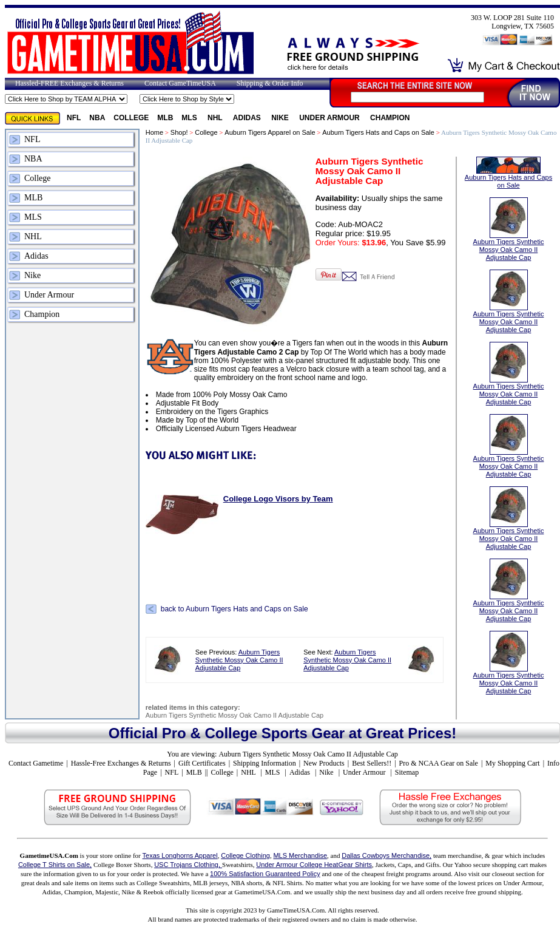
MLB (165, 118)
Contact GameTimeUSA (180, 83)
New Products (324, 763)
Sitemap (407, 772)
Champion (390, 118)
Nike (281, 118)
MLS (190, 118)
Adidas (248, 118)
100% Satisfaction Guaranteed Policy (265, 874)
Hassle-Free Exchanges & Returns (121, 763)
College (131, 118)
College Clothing (245, 855)
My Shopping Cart (512, 763)
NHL (216, 118)
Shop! (179, 132)
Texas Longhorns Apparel (180, 855)
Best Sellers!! (372, 763)
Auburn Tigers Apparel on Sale (270, 132)
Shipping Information (265, 763)
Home (154, 132)
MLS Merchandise (300, 855)
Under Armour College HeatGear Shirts (314, 865)
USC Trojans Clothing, (188, 865)
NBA (97, 118)
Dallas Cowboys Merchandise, (386, 855)
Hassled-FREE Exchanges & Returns (69, 83)
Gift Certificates (202, 763)
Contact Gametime (36, 763)
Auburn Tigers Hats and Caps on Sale (378, 132)
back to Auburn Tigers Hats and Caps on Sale (234, 609)
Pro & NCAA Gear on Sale (439, 763)
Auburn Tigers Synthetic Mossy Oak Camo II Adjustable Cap (239, 660)
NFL (74, 118)
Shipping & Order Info (270, 83)
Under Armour (330, 118)
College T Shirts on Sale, (55, 865)
